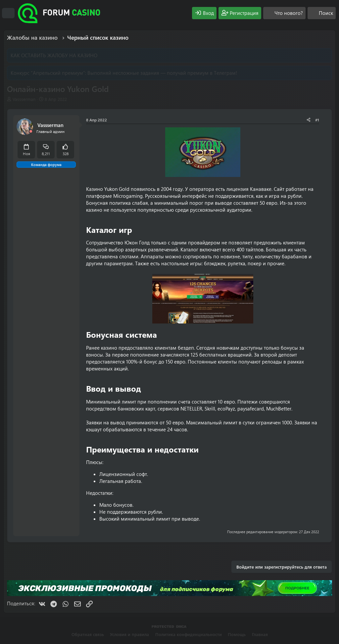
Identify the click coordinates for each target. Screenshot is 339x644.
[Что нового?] (284, 13)
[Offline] (31, 131)
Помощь (237, 634)
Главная (260, 634)
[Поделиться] (309, 120)
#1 (317, 120)
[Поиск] (322, 13)
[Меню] (8, 13)
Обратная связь (88, 634)
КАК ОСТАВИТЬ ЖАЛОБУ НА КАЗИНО (54, 55)
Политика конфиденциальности (189, 634)
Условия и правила (129, 634)
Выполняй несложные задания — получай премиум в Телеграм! (162, 73)
